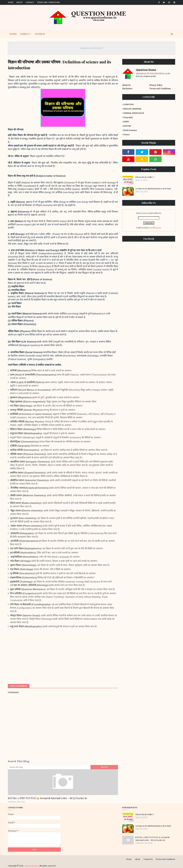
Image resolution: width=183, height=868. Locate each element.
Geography (128, 117)
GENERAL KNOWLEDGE (134, 113)
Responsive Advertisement (91, 48)
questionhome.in (32, 866)
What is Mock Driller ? (145, 177)
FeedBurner (155, 228)
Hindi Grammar (130, 130)
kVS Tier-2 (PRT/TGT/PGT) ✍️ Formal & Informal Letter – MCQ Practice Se (47, 798)
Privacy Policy (156, 85)
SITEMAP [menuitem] (40, 34)
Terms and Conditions (48, 2)
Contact (30, 2)
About (19, 2)
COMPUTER (128, 104)
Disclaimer (127, 89)
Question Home (146, 70)
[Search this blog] (49, 767)
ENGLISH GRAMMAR (132, 109)
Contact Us (148, 859)
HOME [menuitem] (13, 34)
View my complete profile (146, 76)
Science (126, 135)
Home (11, 2)
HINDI (126, 122)
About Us (126, 85)
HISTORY (127, 126)
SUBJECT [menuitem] (25, 34)
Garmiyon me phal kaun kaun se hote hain (153, 188)
